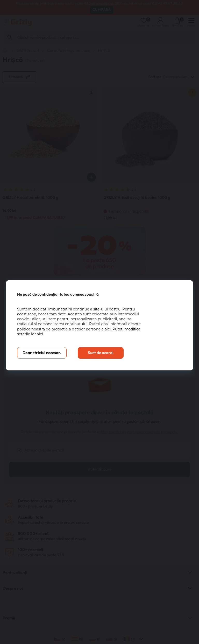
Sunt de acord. (101, 353)
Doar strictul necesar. (42, 353)
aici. (108, 329)
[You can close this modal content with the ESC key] (99, 322)
